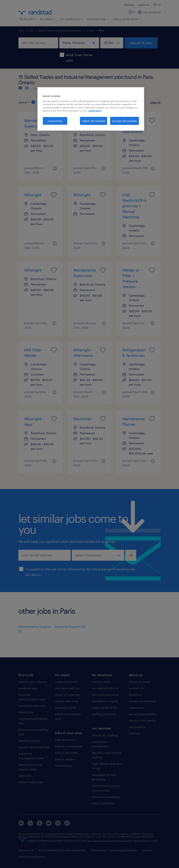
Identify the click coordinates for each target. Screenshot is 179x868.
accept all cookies (125, 121)
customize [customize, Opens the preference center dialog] (55, 121)
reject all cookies (94, 121)
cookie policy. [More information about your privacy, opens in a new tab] (95, 111)
